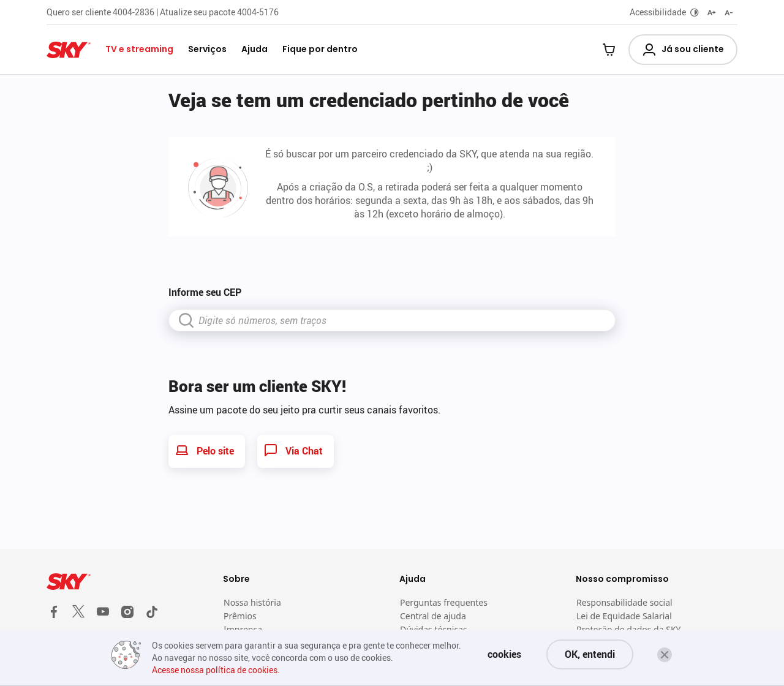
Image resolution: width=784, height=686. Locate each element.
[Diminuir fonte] (729, 12)
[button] (665, 655)
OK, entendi (590, 654)
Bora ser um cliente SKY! (257, 386)
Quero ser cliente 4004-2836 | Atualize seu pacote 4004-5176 (163, 12)
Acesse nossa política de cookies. (216, 670)
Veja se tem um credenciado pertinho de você (369, 100)
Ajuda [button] (254, 49)
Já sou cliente (683, 50)
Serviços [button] (207, 49)
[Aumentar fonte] (712, 12)
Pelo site (204, 450)
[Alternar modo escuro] (695, 12)
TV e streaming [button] (139, 49)
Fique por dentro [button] (320, 49)
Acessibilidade (658, 12)
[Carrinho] (609, 51)
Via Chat (293, 450)
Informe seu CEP (205, 292)
